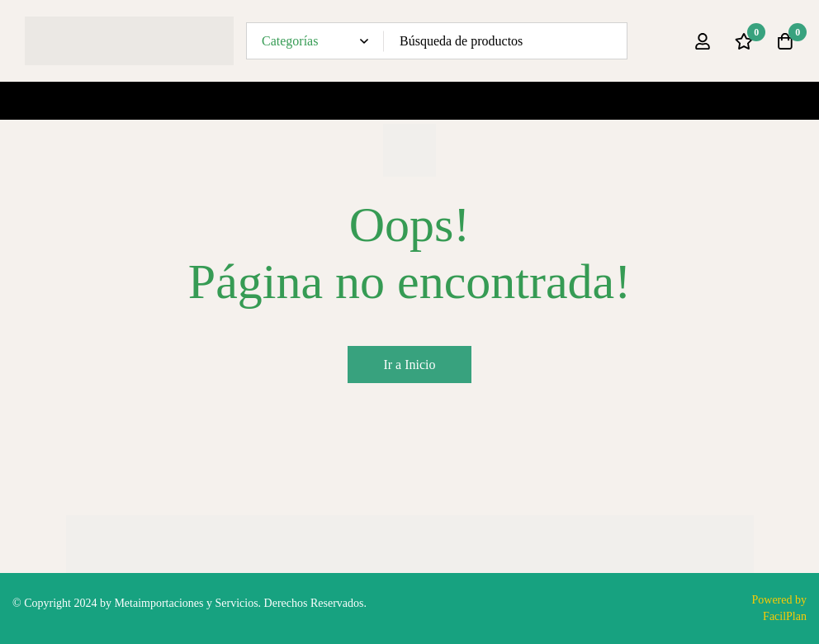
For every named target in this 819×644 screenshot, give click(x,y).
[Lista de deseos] (744, 41)
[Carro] (785, 41)
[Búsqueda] (609, 41)
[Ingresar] (703, 41)
